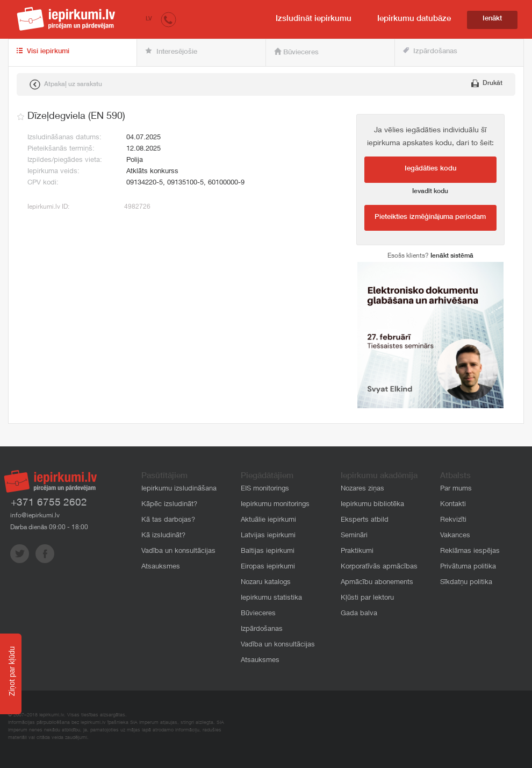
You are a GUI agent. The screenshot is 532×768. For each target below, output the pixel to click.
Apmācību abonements (377, 583)
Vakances (455, 536)
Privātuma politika (468, 567)
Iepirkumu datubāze (414, 19)
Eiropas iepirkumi (268, 567)
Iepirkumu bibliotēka (372, 505)
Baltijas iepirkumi (268, 552)
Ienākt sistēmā (452, 256)
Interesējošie (171, 52)
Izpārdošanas (430, 51)
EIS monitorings (265, 489)
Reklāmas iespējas (470, 552)
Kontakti (453, 505)
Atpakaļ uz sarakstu (66, 84)
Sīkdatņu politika (466, 583)
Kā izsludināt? (163, 536)
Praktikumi (357, 552)
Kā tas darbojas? (168, 520)
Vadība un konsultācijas (178, 552)
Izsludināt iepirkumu (314, 19)
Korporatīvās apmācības (379, 567)
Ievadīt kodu (430, 191)
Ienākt (492, 19)
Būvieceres (296, 52)
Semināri (354, 536)
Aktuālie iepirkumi (268, 520)
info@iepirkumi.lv (35, 516)
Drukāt (487, 83)
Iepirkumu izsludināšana (179, 489)
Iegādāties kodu (430, 169)
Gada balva (359, 614)
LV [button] (149, 19)
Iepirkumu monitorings (275, 505)
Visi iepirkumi (43, 52)
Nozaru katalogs (266, 583)
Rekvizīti (453, 520)
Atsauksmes (161, 567)
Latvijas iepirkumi (268, 536)
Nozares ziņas (362, 489)
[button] (168, 19)
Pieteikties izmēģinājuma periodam (430, 218)
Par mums (456, 489)
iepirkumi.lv (66, 19)
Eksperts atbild (365, 520)
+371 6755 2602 (49, 503)
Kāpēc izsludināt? (169, 505)
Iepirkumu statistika (271, 598)
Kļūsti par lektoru (367, 598)
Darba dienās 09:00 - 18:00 (49, 528)
